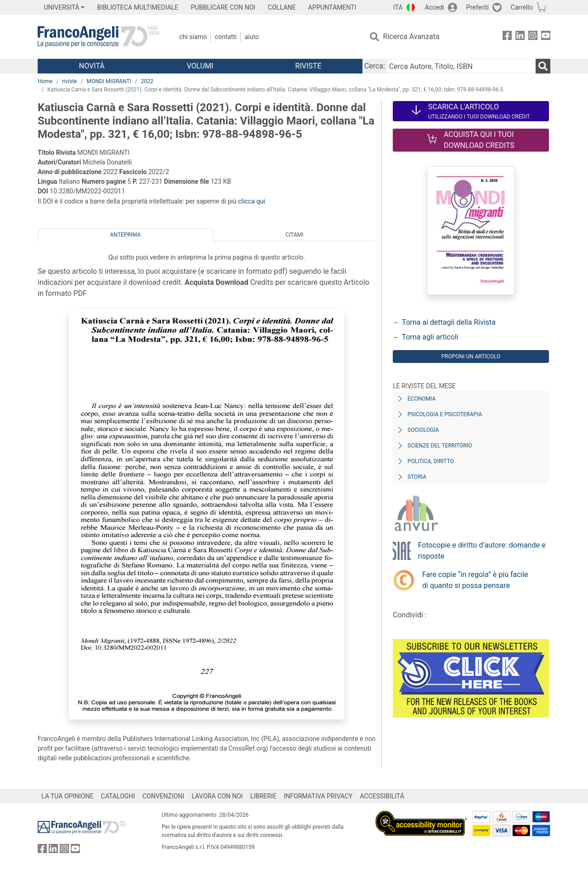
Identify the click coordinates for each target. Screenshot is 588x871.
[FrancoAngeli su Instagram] (533, 37)
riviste (69, 81)
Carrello (522, 7)
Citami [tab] (294, 235)
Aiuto (252, 37)
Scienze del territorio (440, 446)
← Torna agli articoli (426, 337)
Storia (417, 477)
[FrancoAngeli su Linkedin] (520, 37)
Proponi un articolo (471, 356)
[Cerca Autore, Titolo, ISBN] (461, 66)
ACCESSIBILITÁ (382, 796)
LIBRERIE (263, 796)
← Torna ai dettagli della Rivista (444, 322)
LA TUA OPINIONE (68, 796)
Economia (421, 399)
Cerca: (375, 66)
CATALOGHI (118, 796)
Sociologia (423, 430)
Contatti (226, 37)
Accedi (434, 7)
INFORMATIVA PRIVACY (318, 796)
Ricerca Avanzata (411, 37)
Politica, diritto (431, 461)
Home (45, 81)
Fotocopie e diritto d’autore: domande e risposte (482, 551)
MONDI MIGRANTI (109, 81)
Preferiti (478, 7)
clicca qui (252, 201)
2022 (147, 81)
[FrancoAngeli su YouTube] (546, 37)
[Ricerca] (543, 66)
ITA (398, 7)
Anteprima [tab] (126, 235)
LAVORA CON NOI (217, 796)
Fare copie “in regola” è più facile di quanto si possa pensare (475, 580)
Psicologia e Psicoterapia (445, 414)
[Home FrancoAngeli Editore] (99, 37)
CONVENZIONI (163, 796)
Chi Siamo (193, 37)
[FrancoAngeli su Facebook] (507, 37)
